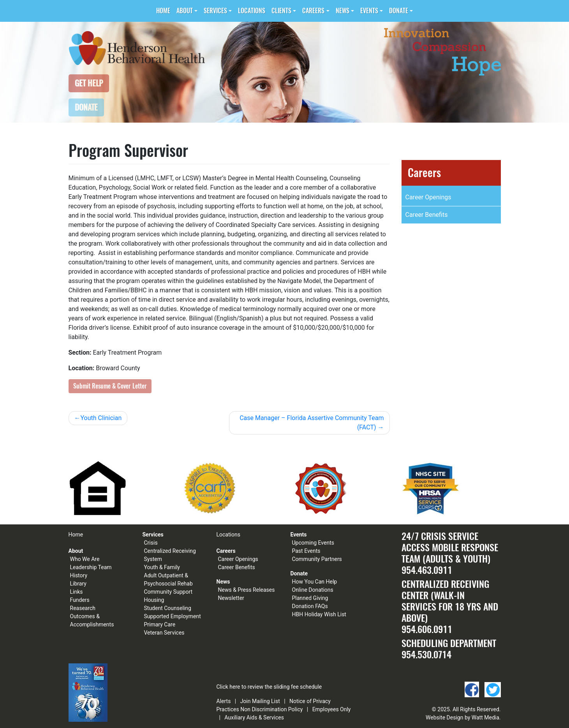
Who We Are (85, 559)
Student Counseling (168, 608)
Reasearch (83, 608)
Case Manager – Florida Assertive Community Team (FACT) (312, 423)
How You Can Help (315, 582)
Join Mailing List (260, 701)
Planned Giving (310, 598)
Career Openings (428, 197)
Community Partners (317, 559)
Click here (228, 687)
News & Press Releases (247, 590)
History (79, 575)
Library (78, 584)
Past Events (306, 551)
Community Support (168, 592)
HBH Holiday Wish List (319, 614)
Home (163, 11)
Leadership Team (91, 567)
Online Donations (313, 590)
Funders (80, 600)
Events (369, 11)
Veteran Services (164, 633)
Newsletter (231, 598)
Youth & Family (162, 567)
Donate (399, 11)
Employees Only (332, 709)
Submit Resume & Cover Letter (110, 386)
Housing (154, 600)
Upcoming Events (313, 543)
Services (215, 11)
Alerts (224, 701)
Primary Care (160, 624)
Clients (281, 11)
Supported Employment (173, 616)
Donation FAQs (310, 606)
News (343, 11)
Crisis (151, 543)
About (185, 11)
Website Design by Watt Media (462, 717)
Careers (313, 11)
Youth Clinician (101, 418)
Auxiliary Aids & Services (254, 717)
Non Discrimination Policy (271, 709)
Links (77, 592)
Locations (252, 11)
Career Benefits (427, 215)
